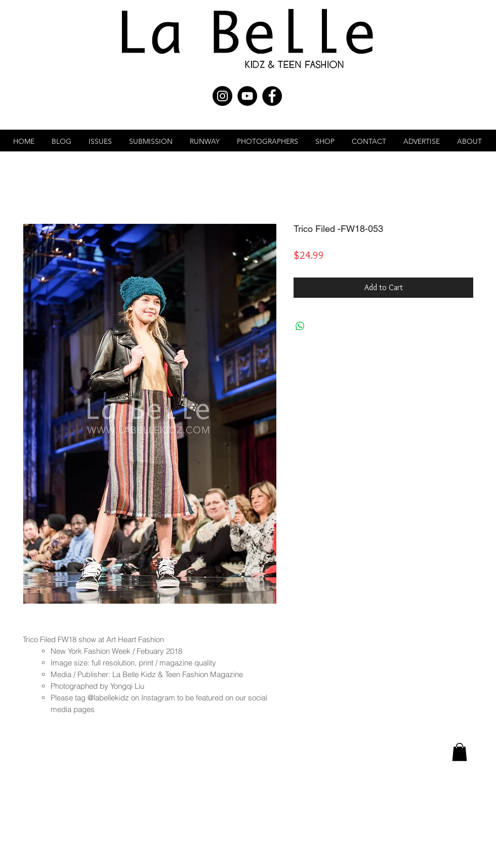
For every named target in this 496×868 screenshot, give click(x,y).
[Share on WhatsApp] (300, 326)
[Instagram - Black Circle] (222, 96)
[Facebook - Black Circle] (272, 96)
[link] (460, 752)
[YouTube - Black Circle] (247, 96)
